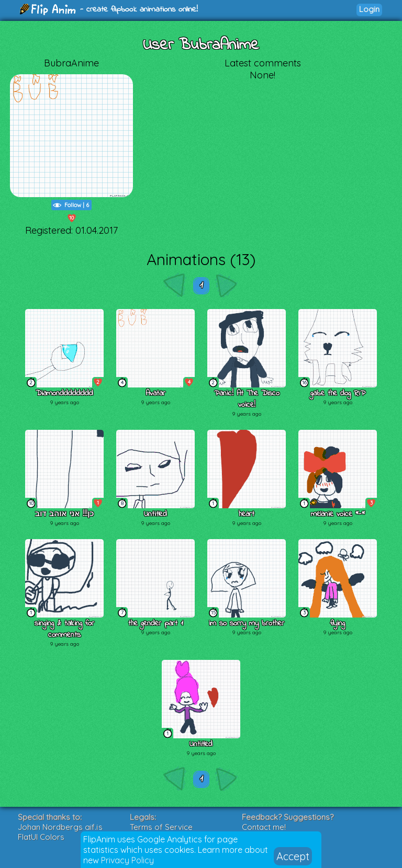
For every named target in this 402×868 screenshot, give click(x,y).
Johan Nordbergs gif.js (60, 827)
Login (369, 9)
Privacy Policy (127, 860)
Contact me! (264, 827)
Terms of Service (161, 827)
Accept (293, 856)
